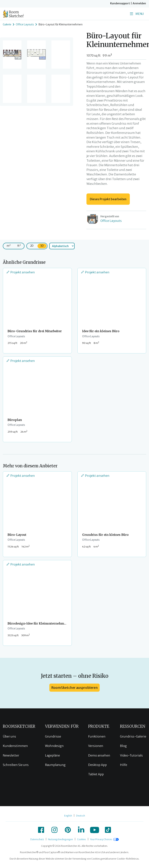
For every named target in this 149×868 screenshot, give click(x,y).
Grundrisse (53, 736)
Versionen (96, 746)
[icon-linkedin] (81, 830)
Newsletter (11, 755)
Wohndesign (54, 746)
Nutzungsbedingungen (60, 839)
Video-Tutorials (131, 755)
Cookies (81, 839)
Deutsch (81, 816)
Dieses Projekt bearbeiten (108, 199)
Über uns (9, 736)
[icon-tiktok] (108, 830)
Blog (123, 746)
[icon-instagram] (54, 830)
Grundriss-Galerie (133, 736)
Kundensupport (120, 3)
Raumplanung (55, 765)
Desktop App (97, 765)
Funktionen (97, 736)
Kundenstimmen (15, 746)
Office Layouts (25, 24)
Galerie (7, 24)
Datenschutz (37, 839)
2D (32, 246)
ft (19, 246)
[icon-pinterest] (68, 830)
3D (42, 246)
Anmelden (139, 3)
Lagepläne (52, 755)
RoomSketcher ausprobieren (74, 688)
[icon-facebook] (41, 830)
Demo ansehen (99, 755)
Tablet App (96, 774)
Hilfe (124, 765)
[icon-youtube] (95, 830)
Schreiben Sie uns (16, 765)
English (68, 816)
